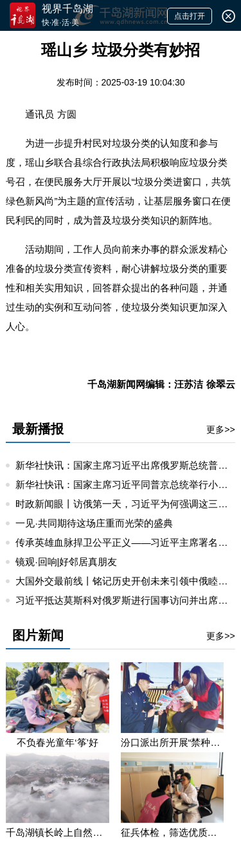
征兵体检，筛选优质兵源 (172, 832)
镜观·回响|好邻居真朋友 (66, 562)
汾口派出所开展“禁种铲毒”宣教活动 (172, 742)
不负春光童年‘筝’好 (58, 742)
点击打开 (190, 16)
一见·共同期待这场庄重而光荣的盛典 (94, 523)
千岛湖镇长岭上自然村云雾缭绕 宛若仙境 (57, 832)
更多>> (220, 429)
